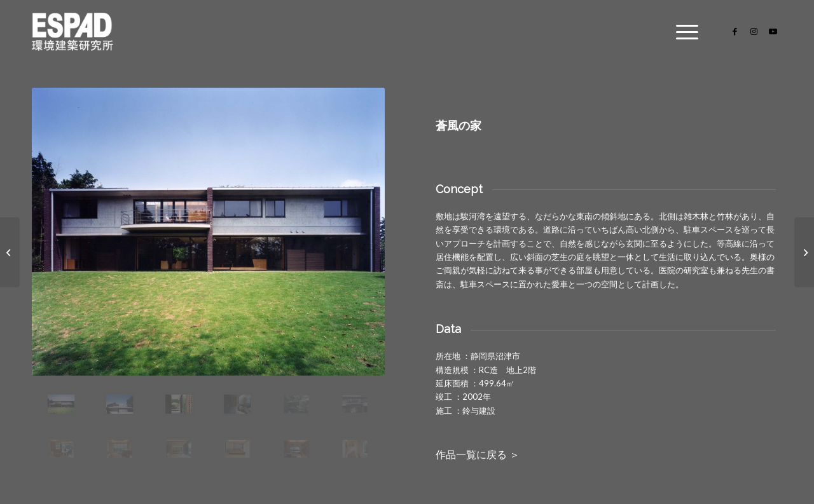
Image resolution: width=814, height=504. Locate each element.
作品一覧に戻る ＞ (478, 455)
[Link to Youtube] (773, 31)
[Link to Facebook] (735, 31)
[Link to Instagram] (754, 31)
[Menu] (683, 32)
